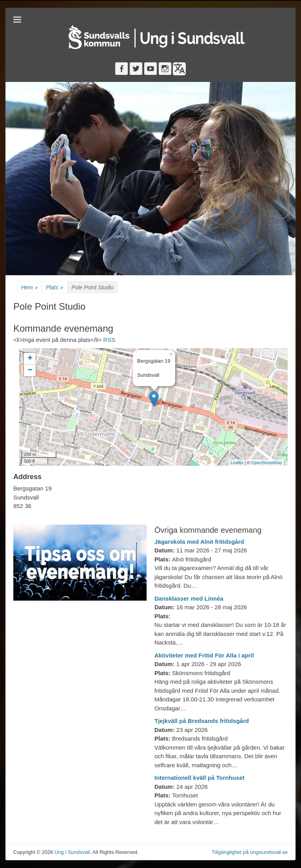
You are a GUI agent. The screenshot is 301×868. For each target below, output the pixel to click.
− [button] (30, 370)
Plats (54, 288)
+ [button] (30, 359)
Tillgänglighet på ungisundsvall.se (250, 852)
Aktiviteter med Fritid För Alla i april (204, 655)
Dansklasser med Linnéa (189, 598)
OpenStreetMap (267, 463)
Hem (29, 288)
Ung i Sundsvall (72, 852)
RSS (109, 340)
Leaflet (237, 463)
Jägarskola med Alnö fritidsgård (199, 542)
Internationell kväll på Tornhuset (199, 778)
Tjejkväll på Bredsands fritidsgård (202, 721)
